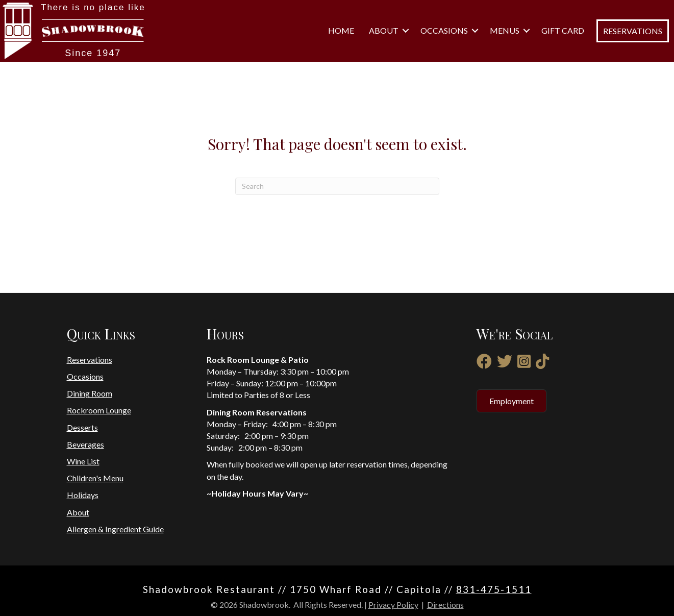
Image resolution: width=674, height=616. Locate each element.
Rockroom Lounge (99, 410)
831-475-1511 (494, 589)
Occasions (444, 30)
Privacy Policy (393, 605)
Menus (505, 30)
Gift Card (563, 30)
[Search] (337, 186)
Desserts (82, 427)
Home (341, 30)
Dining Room (90, 393)
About (384, 30)
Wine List (83, 461)
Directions (445, 605)
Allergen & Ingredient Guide (115, 529)
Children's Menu (95, 478)
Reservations (90, 360)
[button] (406, 31)
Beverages (85, 444)
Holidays (83, 495)
